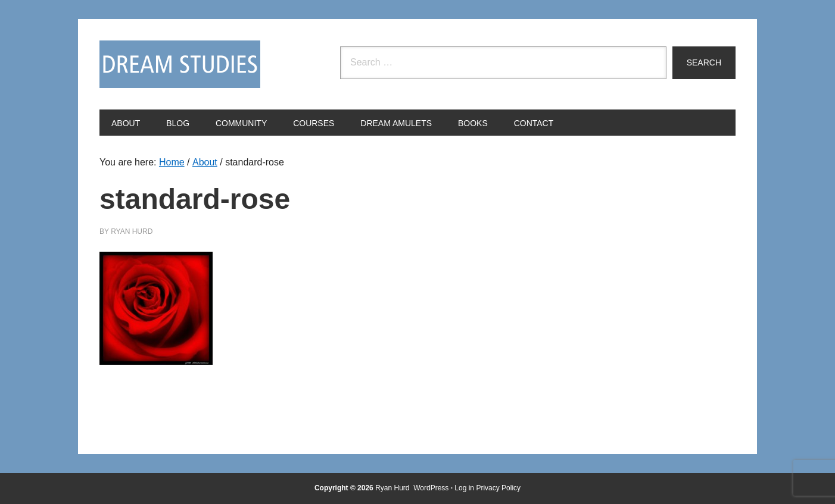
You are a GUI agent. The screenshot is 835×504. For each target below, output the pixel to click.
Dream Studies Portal (180, 64)
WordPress (431, 488)
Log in (464, 488)
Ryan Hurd (393, 488)
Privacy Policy (498, 488)
